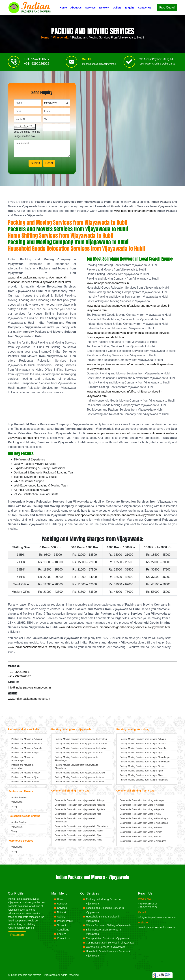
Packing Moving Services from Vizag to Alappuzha (144, 780)
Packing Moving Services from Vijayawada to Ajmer (79, 777)
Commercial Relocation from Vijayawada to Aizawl (79, 831)
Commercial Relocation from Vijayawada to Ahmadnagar (75, 820)
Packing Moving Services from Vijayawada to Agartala (81, 748)
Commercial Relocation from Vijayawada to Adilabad (80, 805)
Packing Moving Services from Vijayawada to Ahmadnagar (76, 759)
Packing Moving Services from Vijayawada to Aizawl (80, 773)
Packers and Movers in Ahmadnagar (22, 759)
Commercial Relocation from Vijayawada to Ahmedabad (82, 826)
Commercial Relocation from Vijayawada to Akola (78, 840)
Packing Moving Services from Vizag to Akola (142, 775)
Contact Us (145, 8)
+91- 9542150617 (37, 61)
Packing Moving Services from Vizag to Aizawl (142, 766)
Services (91, 8)
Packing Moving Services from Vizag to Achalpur (143, 739)
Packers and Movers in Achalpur (27, 739)
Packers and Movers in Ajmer (25, 777)
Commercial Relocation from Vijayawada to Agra (78, 814)
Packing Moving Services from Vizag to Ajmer (142, 771)
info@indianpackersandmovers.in (99, 65)
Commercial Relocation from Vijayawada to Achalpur (80, 800)
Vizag (14, 807)
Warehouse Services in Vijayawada (106, 947)
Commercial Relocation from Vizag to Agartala (142, 809)
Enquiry (130, 8)
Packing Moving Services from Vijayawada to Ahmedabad (76, 767)
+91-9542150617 (148, 904)
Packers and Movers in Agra (25, 753)
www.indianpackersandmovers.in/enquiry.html (37, 647)
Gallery (117, 8)
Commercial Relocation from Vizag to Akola (141, 837)
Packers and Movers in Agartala (27, 748)
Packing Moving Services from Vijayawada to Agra (79, 753)
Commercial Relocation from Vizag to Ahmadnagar (144, 818)
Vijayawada (61, 37)
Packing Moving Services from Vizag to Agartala (143, 748)
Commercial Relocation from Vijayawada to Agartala (80, 809)
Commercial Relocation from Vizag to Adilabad (142, 805)
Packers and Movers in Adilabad (27, 744)
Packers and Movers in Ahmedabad (22, 767)
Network (104, 8)
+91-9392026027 (148, 907)
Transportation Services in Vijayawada (107, 938)
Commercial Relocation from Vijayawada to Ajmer (78, 835)
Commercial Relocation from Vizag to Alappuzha (143, 841)
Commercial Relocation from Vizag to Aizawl (141, 827)
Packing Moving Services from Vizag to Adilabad (143, 744)
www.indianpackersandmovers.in (135, 211)
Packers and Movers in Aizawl (26, 773)
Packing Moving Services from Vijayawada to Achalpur (81, 739)
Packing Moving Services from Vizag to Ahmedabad (145, 762)
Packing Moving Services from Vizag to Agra (141, 753)
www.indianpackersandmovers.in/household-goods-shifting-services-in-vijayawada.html (115, 627)
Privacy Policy (65, 921)
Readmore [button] (17, 935)
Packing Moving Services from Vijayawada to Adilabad (81, 744)
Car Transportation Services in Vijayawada (110, 943)
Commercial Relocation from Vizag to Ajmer (141, 832)
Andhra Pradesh (19, 797)
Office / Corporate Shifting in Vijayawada (109, 925)
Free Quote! (167, 7)
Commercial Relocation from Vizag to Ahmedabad (144, 823)
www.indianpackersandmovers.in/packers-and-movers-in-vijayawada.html (115, 515)
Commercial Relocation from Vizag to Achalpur (142, 800)
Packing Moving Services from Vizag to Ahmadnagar (145, 757)
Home (63, 8)
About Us (76, 8)
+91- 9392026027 (37, 65)
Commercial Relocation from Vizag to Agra (140, 814)
